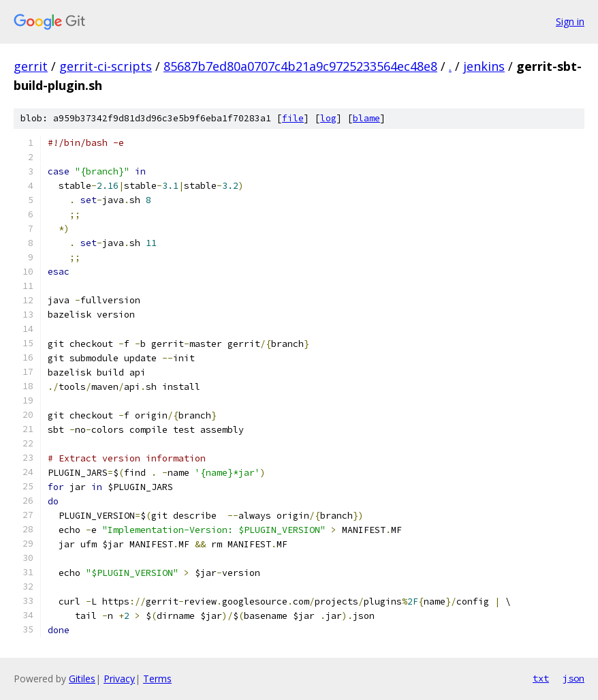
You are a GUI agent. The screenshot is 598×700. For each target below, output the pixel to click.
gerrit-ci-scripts (106, 66)
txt (541, 678)
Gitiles (82, 679)
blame (366, 118)
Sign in (570, 21)
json (573, 678)
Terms (157, 679)
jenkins (484, 66)
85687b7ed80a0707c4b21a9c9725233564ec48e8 (300, 66)
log (328, 118)
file (293, 118)
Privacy (119, 679)
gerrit (31, 66)
